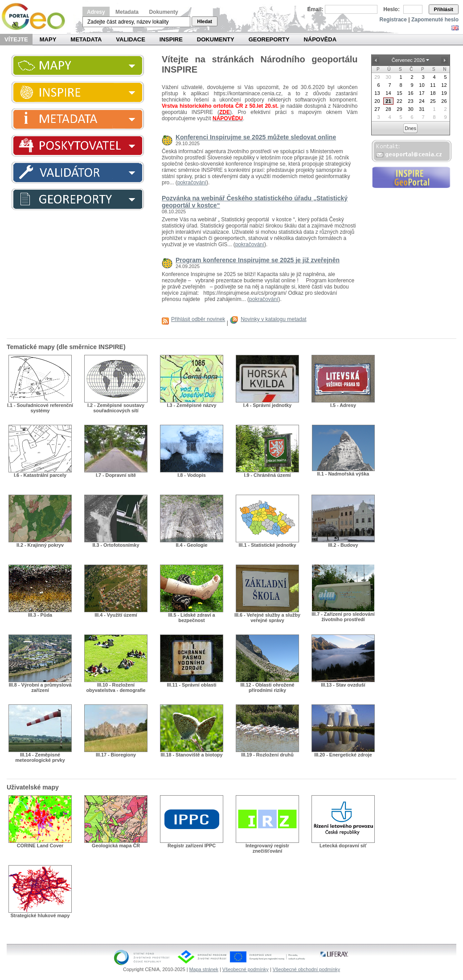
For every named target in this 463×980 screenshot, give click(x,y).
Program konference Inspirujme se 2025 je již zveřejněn (258, 260)
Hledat (205, 21)
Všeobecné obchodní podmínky (306, 969)
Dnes (410, 128)
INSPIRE (171, 39)
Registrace (393, 20)
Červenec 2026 (408, 60)
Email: (315, 9)
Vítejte (16, 39)
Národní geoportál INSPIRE (37, 17)
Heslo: (391, 9)
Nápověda (320, 39)
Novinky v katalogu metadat (273, 319)
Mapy (48, 39)
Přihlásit (444, 9)
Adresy (96, 12)
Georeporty (269, 39)
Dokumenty (163, 12)
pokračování (192, 183)
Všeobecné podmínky (246, 969)
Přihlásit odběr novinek (198, 319)
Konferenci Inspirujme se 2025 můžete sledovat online (256, 137)
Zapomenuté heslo (435, 20)
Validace (130, 39)
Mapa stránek (204, 969)
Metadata (127, 12)
